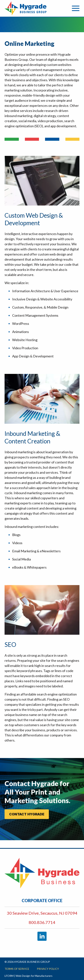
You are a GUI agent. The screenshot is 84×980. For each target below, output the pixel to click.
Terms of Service (17, 969)
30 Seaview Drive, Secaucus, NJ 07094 (42, 913)
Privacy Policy (48, 969)
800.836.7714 (42, 922)
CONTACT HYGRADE (27, 814)
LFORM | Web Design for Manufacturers (29, 976)
